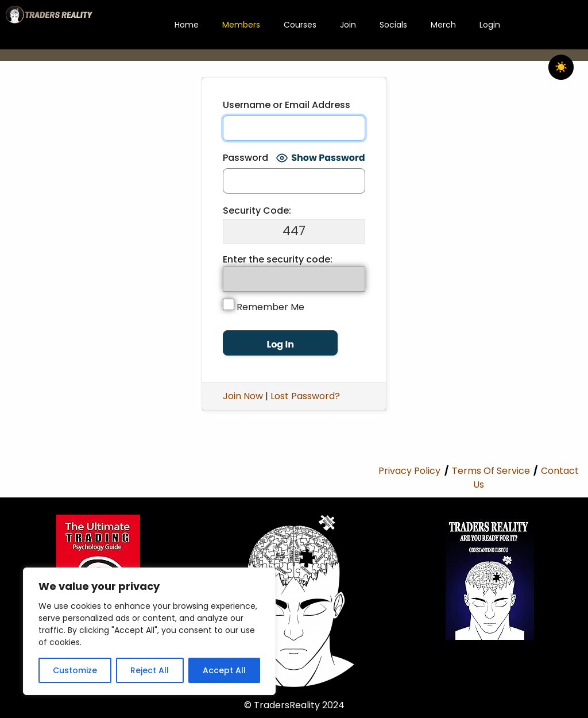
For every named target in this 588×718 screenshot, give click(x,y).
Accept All (224, 670)
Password (245, 158)
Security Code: (257, 211)
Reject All (150, 670)
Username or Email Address (287, 105)
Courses (300, 25)
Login (490, 25)
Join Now (243, 396)
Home (187, 25)
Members (241, 25)
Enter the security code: (278, 259)
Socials (393, 25)
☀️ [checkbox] (561, 67)
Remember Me (264, 306)
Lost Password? (305, 396)
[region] (149, 631)
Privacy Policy (409, 471)
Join (348, 25)
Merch (443, 25)
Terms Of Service (491, 471)
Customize (75, 670)
